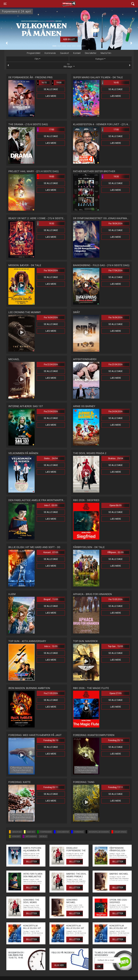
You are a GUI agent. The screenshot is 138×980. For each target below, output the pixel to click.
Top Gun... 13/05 (115, 646)
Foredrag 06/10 (51, 740)
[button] (7, 43)
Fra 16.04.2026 (51, 317)
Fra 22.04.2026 (51, 364)
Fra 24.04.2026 (115, 411)
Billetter (31, 862)
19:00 (57, 83)
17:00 (45, 130)
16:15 (42, 83)
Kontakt (77, 53)
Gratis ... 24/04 (51, 458)
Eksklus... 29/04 (116, 458)
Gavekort (64, 53)
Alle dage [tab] (69, 65)
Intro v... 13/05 (51, 646)
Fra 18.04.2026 (115, 224)
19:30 (110, 177)
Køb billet (69, 39)
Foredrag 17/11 (115, 787)
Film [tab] (37, 59)
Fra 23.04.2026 (115, 364)
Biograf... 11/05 (51, 599)
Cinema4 (64, 4)
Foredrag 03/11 (51, 787)
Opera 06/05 (116, 505)
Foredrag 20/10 (115, 740)
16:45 (110, 83)
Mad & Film (106, 53)
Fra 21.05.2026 (51, 693)
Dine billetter (91, 53)
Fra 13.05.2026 (115, 599)
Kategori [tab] (100, 59)
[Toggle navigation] (5, 4)
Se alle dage (51, 89)
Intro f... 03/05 (51, 505)
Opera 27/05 (116, 693)
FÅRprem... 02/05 (115, 552)
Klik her (59, 965)
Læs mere (51, 96)
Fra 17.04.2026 (115, 271)
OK (99, 966)
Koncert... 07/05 (51, 552)
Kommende (50, 53)
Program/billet (34, 53)
